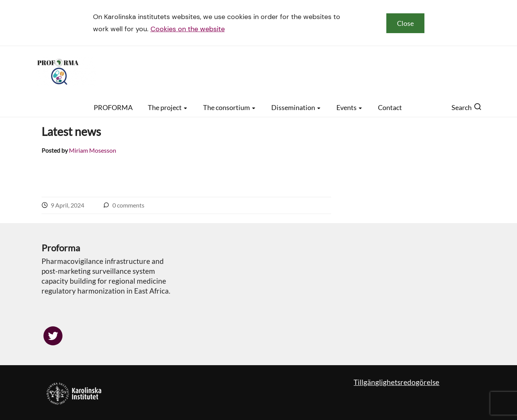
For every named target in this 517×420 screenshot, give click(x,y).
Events (350, 107)
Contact (390, 107)
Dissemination (296, 107)
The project (168, 107)
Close (405, 23)
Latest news (71, 131)
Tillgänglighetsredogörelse (396, 382)
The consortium (230, 107)
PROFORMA (113, 107)
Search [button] (467, 107)
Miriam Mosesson (93, 150)
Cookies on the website (188, 29)
